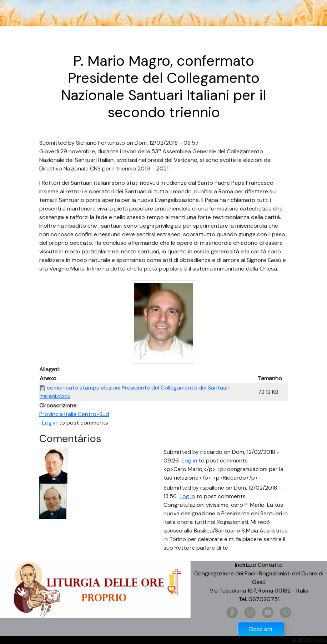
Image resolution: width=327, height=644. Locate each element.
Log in (50, 423)
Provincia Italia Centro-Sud (74, 414)
